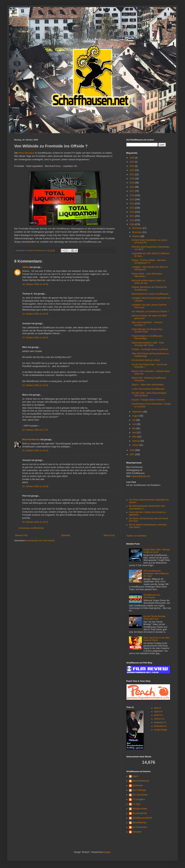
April (135, 433)
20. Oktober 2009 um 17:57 (35, 430)
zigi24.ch (158, 712)
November (137, 232)
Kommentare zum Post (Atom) (40, 541)
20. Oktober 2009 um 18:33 (35, 451)
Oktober (136, 236)
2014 (132, 204)
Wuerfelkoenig (139, 823)
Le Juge (136, 804)
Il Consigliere (139, 799)
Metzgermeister (140, 809)
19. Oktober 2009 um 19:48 (35, 314)
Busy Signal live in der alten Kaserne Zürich (157, 639)
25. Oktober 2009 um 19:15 (35, 522)
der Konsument (140, 827)
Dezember (137, 228)
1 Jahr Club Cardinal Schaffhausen (148, 389)
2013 (132, 208)
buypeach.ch (160, 722)
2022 (132, 170)
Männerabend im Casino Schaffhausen (150, 294)
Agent (135, 776)
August (136, 416)
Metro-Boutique (26, 153)
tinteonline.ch (160, 726)
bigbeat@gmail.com (141, 476)
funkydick (137, 832)
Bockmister (138, 785)
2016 (132, 195)
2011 (132, 216)
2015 (132, 199)
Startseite (66, 535)
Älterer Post (109, 535)
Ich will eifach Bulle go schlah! (146, 360)
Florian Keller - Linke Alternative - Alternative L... (147, 275)
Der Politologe (139, 790)
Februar (136, 441)
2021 (132, 174)
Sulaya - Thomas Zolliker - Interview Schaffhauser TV (149, 261)
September (138, 412)
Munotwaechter (140, 813)
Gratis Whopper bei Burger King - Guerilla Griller (147, 330)
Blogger (107, 852)
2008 (132, 450)
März (135, 437)
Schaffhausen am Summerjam (152, 596)
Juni (134, 424)
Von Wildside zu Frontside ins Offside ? (150, 312)
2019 (132, 183)
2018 (132, 187)
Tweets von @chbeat (136, 536)
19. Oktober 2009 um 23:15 (35, 385)
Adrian (26, 267)
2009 (132, 224)
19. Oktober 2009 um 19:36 (35, 284)
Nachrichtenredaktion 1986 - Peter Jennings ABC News (148, 344)
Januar (136, 445)
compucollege (161, 730)
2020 (132, 179)
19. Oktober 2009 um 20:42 (35, 338)
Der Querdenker (140, 795)
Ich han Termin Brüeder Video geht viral (155, 618)
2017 (132, 191)
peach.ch (158, 715)
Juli (134, 420)
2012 (132, 212)
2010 (132, 220)
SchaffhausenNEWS (142, 818)
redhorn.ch (159, 719)
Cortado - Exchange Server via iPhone (150, 349)
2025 (132, 158)
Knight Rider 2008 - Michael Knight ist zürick (157, 551)
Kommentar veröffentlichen (31, 528)
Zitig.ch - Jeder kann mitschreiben (148, 385)
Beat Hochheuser (31, 440)
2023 (132, 166)
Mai (134, 428)
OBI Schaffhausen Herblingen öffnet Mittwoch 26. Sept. (156, 573)
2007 (132, 454)
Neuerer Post (21, 535)
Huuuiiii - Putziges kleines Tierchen (148, 400)
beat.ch (158, 708)
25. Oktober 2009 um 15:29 (35, 486)
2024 (132, 162)
